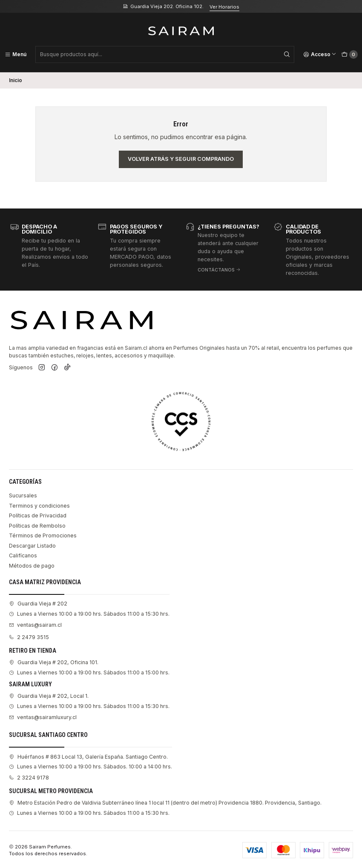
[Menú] (16, 54)
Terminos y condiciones (39, 506)
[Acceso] (320, 54)
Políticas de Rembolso (37, 526)
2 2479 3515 (29, 637)
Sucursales (23, 495)
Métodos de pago (32, 566)
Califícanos (23, 555)
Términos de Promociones (43, 535)
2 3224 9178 (29, 778)
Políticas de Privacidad (38, 515)
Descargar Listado (32, 546)
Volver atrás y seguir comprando (181, 159)
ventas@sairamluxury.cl (43, 717)
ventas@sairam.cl (35, 625)
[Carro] (350, 54)
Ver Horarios (224, 7)
